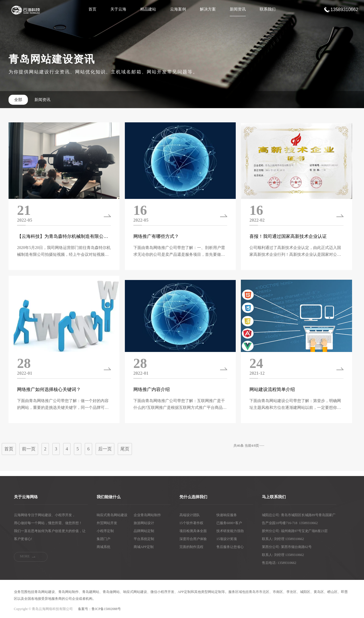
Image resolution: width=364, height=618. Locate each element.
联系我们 (268, 9)
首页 (92, 9)
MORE (25, 556)
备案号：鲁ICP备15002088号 (99, 609)
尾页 (125, 449)
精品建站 (148, 9)
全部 (18, 100)
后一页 (105, 449)
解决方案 (208, 9)
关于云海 (118, 9)
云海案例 (178, 9)
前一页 (29, 449)
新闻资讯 (238, 9)
